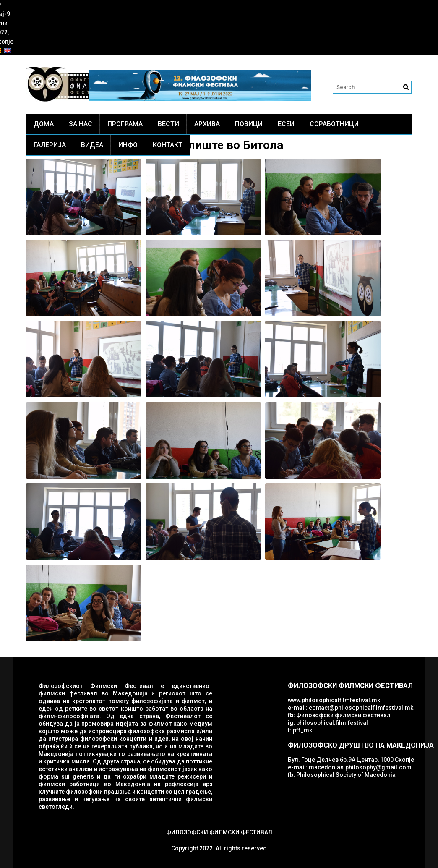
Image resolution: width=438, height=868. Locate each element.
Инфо (128, 145)
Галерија (50, 145)
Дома (44, 124)
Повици (249, 124)
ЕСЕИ (286, 124)
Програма (125, 124)
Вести (168, 124)
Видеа (92, 145)
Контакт (168, 145)
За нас (81, 124)
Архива (207, 124)
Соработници (334, 124)
